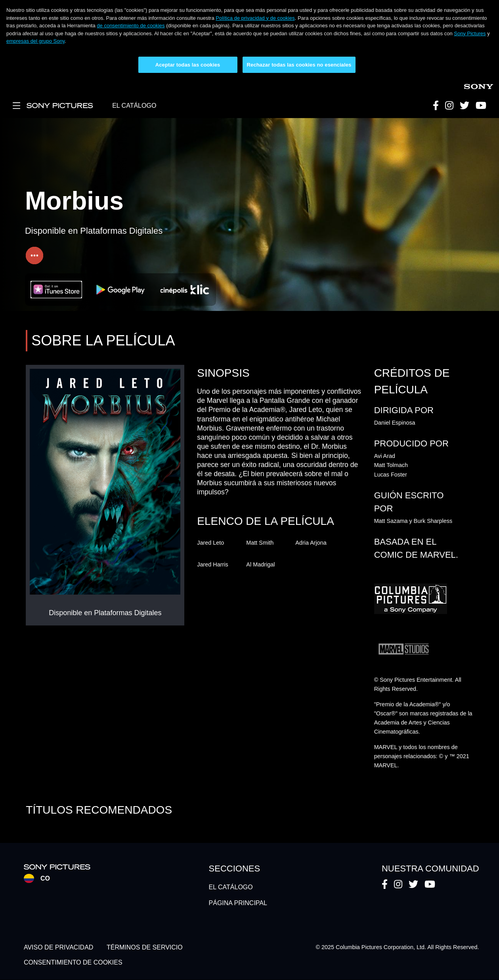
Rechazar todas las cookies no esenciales (299, 65)
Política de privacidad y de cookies (255, 18)
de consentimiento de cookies (131, 26)
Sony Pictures (470, 33)
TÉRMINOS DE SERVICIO (145, 947)
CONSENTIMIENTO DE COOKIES (73, 962)
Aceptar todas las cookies (188, 65)
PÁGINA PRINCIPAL (238, 903)
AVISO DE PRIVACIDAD (58, 947)
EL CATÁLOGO (134, 106)
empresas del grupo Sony (35, 41)
